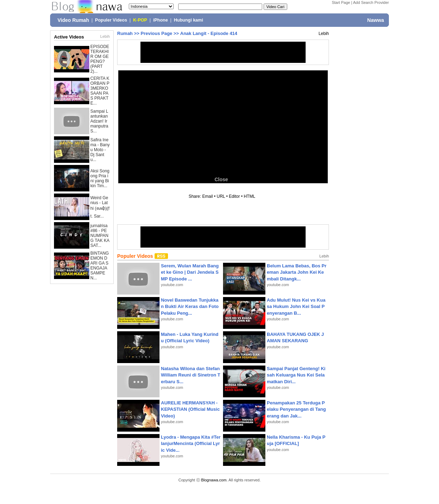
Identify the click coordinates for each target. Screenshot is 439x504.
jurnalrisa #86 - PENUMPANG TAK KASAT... (100, 236)
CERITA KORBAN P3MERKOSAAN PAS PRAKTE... (100, 91)
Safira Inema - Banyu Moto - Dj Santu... (100, 150)
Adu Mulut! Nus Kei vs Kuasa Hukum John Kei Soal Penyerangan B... (296, 306)
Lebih (105, 36)
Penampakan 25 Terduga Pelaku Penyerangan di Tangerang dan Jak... (296, 409)
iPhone (161, 20)
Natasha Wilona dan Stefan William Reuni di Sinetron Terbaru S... (191, 375)
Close (221, 179)
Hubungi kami (189, 20)
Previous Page (156, 33)
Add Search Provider (371, 2)
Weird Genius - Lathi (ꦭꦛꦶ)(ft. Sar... (100, 207)
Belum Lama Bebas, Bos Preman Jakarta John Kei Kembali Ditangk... (297, 272)
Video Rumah (73, 20)
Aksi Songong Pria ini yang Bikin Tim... (100, 178)
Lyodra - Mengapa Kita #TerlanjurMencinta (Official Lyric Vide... (191, 443)
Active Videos (69, 37)
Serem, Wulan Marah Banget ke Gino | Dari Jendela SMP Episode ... (190, 272)
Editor (234, 196)
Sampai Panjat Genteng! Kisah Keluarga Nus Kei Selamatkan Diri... (296, 375)
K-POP (140, 20)
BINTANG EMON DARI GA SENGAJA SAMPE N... (100, 266)
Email (208, 196)
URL (221, 196)
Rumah (125, 33)
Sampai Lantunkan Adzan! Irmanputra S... (99, 121)
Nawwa (376, 20)
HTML (249, 196)
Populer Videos (111, 20)
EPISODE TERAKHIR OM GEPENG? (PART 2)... (100, 59)
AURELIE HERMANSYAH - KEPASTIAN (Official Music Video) (190, 409)
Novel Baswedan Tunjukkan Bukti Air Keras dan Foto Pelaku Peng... (190, 306)
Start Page (341, 2)
